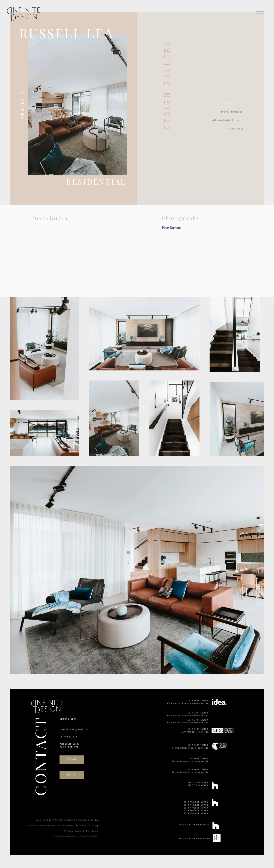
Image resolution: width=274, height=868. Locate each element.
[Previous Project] (226, 112)
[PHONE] (72, 760)
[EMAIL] (72, 775)
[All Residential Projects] (222, 120)
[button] (260, 14)
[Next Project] (226, 103)
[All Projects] (222, 129)
